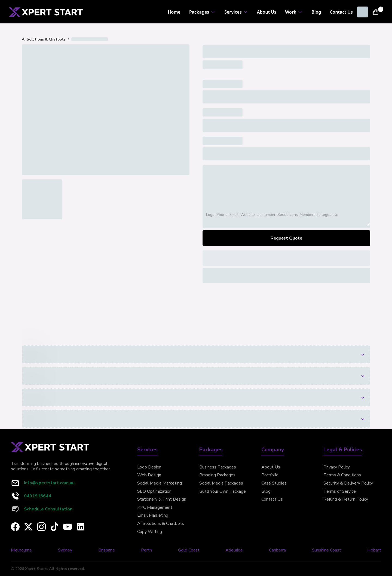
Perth (146, 550)
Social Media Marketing (160, 483)
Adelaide (234, 550)
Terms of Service (340, 491)
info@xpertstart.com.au (49, 483)
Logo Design (149, 467)
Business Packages (218, 467)
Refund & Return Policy (346, 499)
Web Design (149, 475)
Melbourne (21, 550)
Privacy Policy (337, 467)
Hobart (374, 550)
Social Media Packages (221, 483)
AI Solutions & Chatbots (161, 523)
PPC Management (155, 507)
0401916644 (38, 496)
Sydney (65, 550)
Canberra (277, 550)
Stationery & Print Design (162, 499)
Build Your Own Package (223, 491)
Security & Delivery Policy (348, 483)
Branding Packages (217, 475)
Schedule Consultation (48, 509)
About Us (267, 12)
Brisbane (107, 550)
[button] (202, 12)
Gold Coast (189, 550)
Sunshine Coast (327, 550)
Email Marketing (153, 515)
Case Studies (274, 483)
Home (174, 12)
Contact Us (341, 12)
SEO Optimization (154, 491)
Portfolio (270, 475)
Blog (316, 12)
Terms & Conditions (342, 475)
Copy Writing (150, 532)
